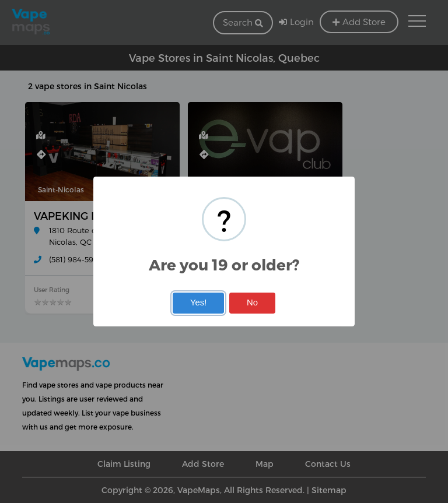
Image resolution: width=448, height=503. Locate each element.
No (252, 302)
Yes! (198, 302)
